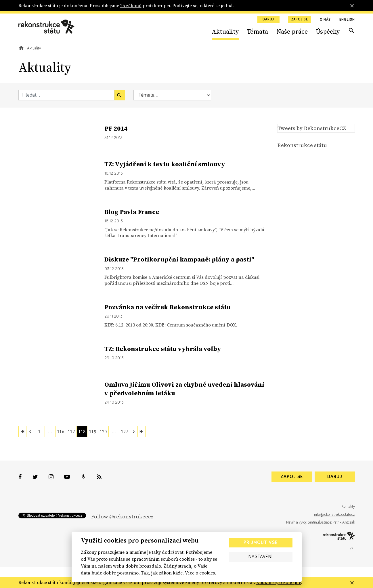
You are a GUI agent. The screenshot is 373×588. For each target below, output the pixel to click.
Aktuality (225, 31)
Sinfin (312, 522)
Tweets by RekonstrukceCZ (312, 128)
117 (71, 432)
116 (61, 432)
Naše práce (292, 31)
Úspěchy (328, 31)
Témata (257, 31)
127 (125, 432)
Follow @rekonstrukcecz (122, 516)
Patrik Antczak (344, 522)
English (347, 20)
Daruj (268, 20)
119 (93, 432)
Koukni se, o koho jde (279, 582)
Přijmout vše (261, 543)
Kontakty (348, 507)
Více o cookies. (200, 573)
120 (103, 432)
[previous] (30, 432)
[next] (134, 432)
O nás (325, 20)
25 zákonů (131, 5)
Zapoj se (300, 20)
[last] (141, 432)
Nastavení (261, 557)
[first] (22, 432)
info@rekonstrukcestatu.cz (334, 515)
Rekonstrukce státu (302, 145)
